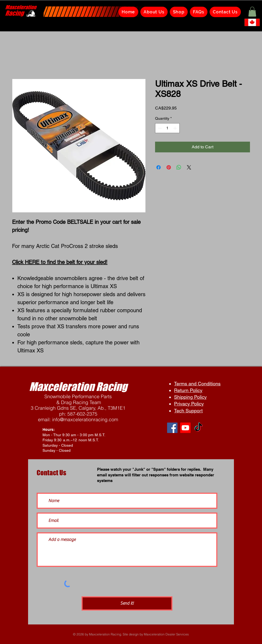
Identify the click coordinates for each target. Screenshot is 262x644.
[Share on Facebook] (159, 167)
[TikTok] (199, 428)
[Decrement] (159, 128)
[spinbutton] (167, 128)
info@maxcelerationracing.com (85, 419)
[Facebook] (172, 428)
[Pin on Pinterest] (169, 167)
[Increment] (176, 128)
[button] (252, 12)
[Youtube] (185, 428)
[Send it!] (127, 603)
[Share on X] (189, 167)
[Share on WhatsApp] (179, 167)
